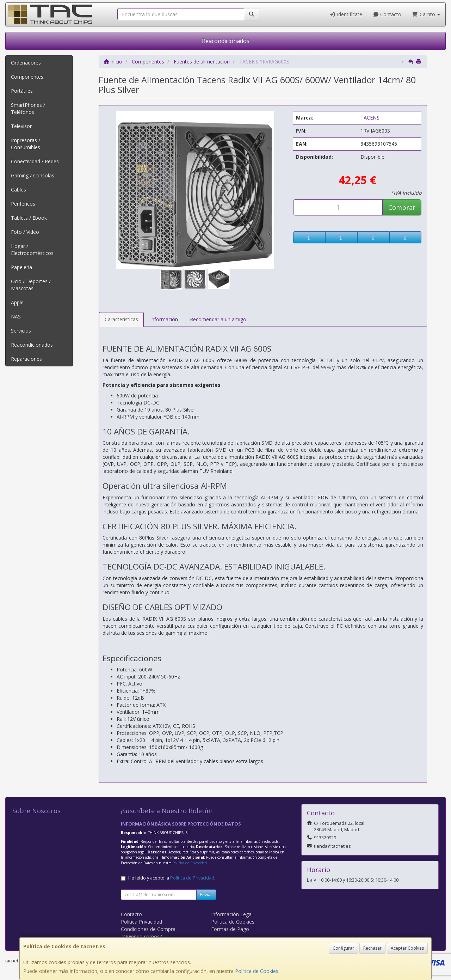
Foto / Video (25, 232)
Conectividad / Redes (35, 161)
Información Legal (232, 914)
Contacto (387, 14)
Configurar (343, 948)
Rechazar (372, 948)
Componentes (27, 77)
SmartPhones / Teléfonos (28, 108)
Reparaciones (26, 359)
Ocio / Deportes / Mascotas (31, 285)
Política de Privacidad (190, 863)
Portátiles (22, 91)
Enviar (206, 894)
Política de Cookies (257, 971)
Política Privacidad (141, 922)
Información (164, 319)
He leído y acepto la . (172, 878)
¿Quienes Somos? (141, 936)
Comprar (402, 207)
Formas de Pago (230, 929)
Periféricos (23, 204)
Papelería (21, 267)
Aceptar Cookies (407, 948)
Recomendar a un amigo (218, 319)
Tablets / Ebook (29, 218)
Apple (17, 302)
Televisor (21, 126)
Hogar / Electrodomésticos (32, 249)
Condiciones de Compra (148, 929)
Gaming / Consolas (33, 175)
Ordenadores (26, 63)
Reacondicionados (226, 41)
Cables (18, 190)
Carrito (426, 14)
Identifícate (346, 14)
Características (121, 319)
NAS (16, 316)
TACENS (370, 118)
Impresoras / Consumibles (26, 144)
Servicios (21, 331)
